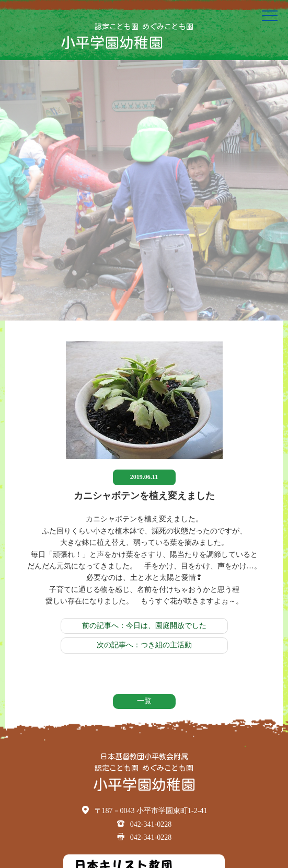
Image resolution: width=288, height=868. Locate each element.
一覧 (144, 701)
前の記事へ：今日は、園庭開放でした (144, 626)
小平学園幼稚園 (112, 42)
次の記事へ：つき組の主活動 (144, 645)
